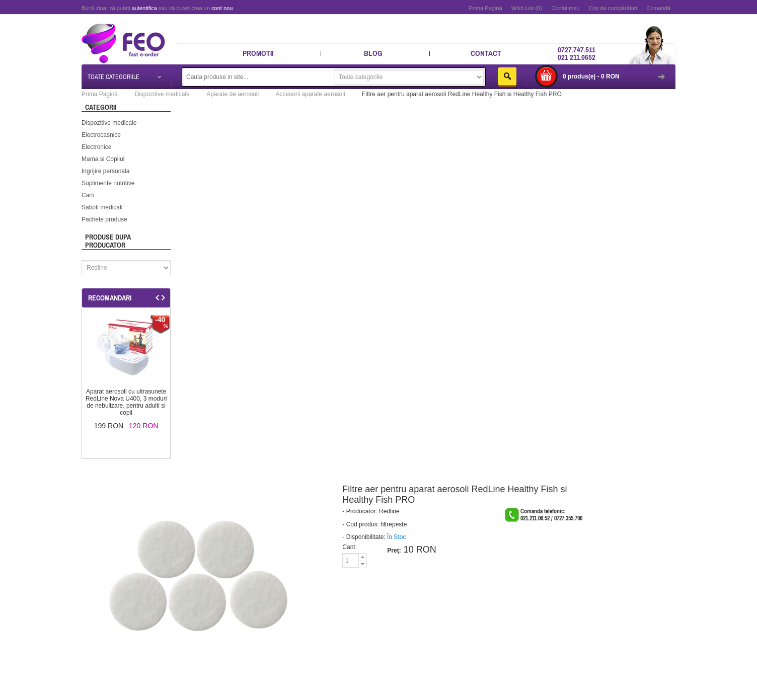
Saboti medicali (102, 207)
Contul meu (565, 8)
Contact (486, 53)
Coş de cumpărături (613, 8)
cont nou (222, 8)
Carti (88, 195)
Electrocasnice (101, 135)
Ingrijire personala (105, 171)
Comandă (658, 8)
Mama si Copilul (103, 159)
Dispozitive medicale (109, 123)
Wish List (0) (527, 8)
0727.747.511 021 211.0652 (577, 53)
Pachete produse (104, 219)
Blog (373, 53)
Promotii (258, 53)
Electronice (96, 147)
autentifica (144, 8)
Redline (389, 511)
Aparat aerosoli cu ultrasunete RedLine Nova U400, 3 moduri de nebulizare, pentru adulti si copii (126, 402)
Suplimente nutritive (108, 183)
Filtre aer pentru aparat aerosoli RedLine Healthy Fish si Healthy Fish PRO (462, 94)
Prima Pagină (485, 8)
